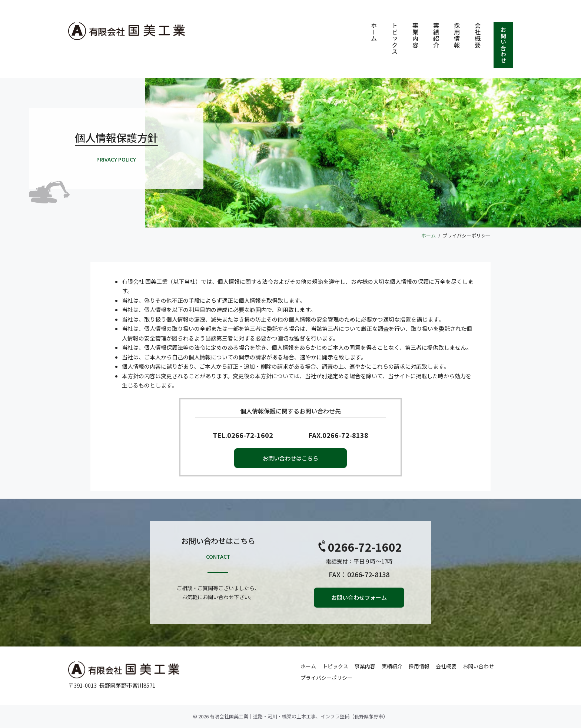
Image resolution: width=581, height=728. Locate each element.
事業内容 (415, 35)
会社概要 (478, 35)
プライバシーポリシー (326, 678)
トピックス (395, 39)
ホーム (374, 32)
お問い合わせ (503, 45)
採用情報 (457, 35)
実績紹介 (436, 35)
